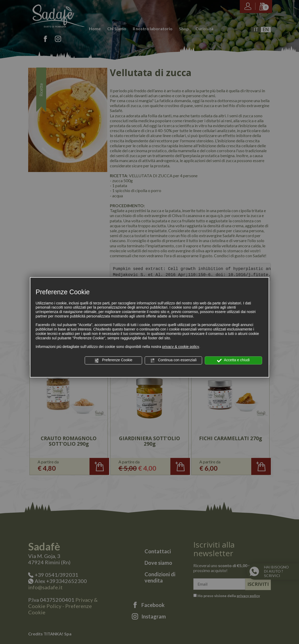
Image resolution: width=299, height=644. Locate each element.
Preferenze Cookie (113, 360)
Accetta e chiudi (233, 360)
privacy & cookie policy (181, 347)
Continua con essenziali (174, 360)
